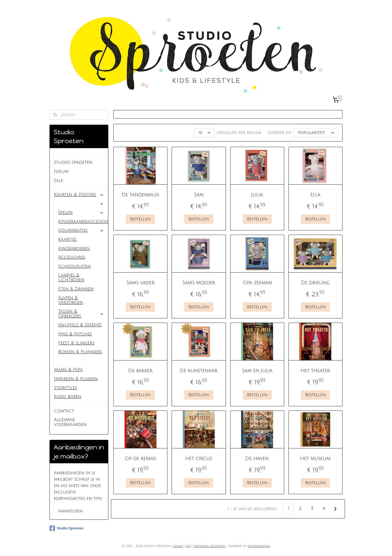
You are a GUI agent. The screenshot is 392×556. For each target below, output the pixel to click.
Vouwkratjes (81, 230)
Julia (257, 195)
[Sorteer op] (316, 133)
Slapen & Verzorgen (71, 300)
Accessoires (72, 257)
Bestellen (140, 219)
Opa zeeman (257, 283)
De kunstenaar (199, 371)
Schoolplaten (75, 266)
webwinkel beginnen (209, 546)
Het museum (315, 458)
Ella (315, 195)
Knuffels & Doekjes (80, 325)
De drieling (315, 283)
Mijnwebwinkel (259, 546)
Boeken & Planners (80, 352)
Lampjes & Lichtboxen (71, 278)
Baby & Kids (79, 204)
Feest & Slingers (76, 343)
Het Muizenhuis (77, 361)
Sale (59, 181)
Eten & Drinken (76, 289)
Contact (64, 411)
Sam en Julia (257, 371)
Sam (199, 195)
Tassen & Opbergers (81, 314)
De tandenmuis (140, 195)
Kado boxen (68, 397)
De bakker (140, 371)
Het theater (315, 371)
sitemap (178, 546)
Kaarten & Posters (79, 195)
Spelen (81, 213)
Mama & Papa (68, 370)
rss (188, 546)
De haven (257, 458)
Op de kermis (140, 458)
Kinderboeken (74, 249)
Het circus (199, 458)
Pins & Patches (75, 334)
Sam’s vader (141, 283)
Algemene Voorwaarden (70, 422)
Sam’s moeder (199, 283)
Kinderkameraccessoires (83, 222)
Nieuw (61, 172)
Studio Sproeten (73, 163)
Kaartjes (67, 240)
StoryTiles (65, 388)
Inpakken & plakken (76, 379)
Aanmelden (70, 511)
